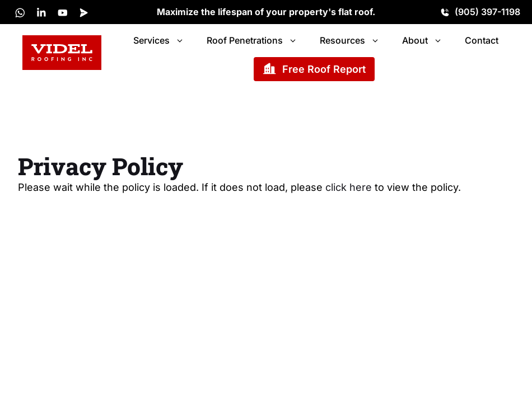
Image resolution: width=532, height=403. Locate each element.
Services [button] (159, 40)
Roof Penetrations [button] (252, 40)
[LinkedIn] (41, 12)
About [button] (422, 40)
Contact (482, 40)
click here (349, 187)
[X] (20, 12)
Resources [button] (350, 40)
